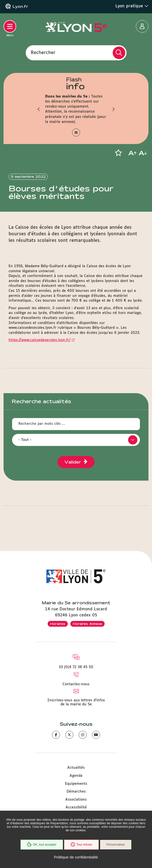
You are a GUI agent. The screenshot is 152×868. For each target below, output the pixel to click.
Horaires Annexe (87, 624)
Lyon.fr (20, 7)
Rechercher (43, 53)
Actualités (76, 768)
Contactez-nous (76, 684)
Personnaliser (116, 845)
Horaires (58, 624)
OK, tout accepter (42, 845)
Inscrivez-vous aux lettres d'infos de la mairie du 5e (76, 702)
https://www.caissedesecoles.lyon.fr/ (40, 340)
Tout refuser (81, 845)
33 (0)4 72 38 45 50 (76, 667)
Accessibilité (76, 807)
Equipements (76, 784)
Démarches (76, 792)
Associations (76, 800)
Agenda (76, 776)
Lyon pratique (132, 6)
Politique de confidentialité (76, 857)
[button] (39, 109)
